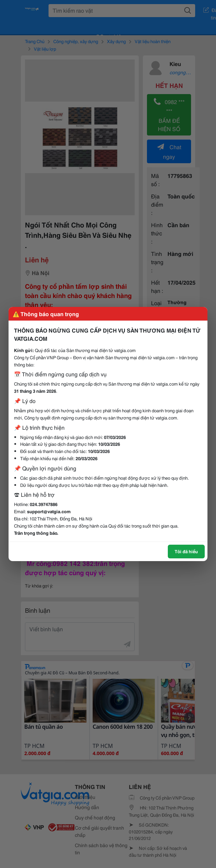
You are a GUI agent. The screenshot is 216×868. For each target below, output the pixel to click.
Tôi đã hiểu (186, 551)
